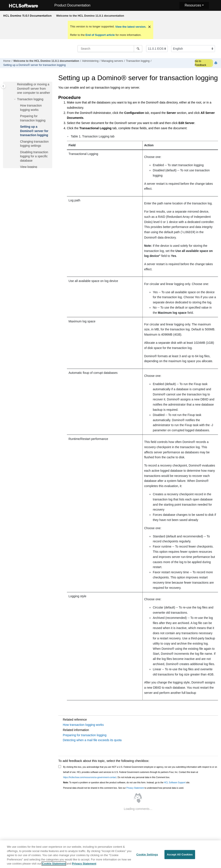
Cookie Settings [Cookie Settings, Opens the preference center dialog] (147, 856)
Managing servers (112, 61)
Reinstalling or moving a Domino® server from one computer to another (34, 88)
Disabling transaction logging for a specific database (34, 156)
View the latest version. (130, 27)
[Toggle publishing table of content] (3, 86)
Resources (193, 5)
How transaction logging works (83, 725)
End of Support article (100, 35)
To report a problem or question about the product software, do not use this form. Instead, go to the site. (127, 783)
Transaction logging (138, 61)
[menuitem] (90, 16)
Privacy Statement (135, 788)
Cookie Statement (54, 866)
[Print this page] (216, 63)
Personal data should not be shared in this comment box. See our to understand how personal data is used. (124, 788)
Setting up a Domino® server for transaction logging (34, 65)
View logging (29, 167)
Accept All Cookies (180, 856)
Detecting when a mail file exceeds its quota (92, 740)
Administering (90, 61)
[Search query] (110, 49)
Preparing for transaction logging (85, 735)
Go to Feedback (201, 63)
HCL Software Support (175, 783)
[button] (15, 84)
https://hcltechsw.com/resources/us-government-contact (90, 777)
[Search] (138, 49)
